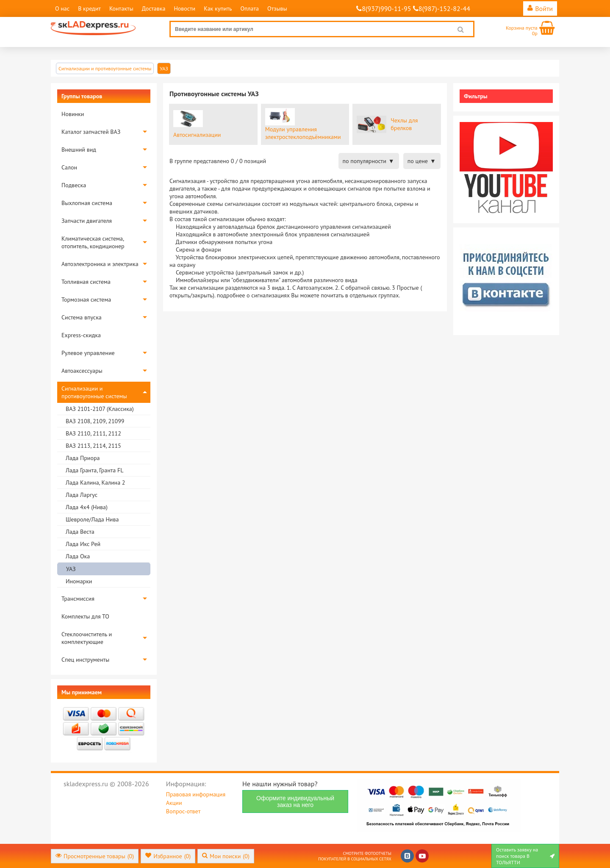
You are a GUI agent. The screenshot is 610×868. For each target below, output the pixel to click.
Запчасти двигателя (87, 221)
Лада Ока (78, 556)
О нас (62, 8)
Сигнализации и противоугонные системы (94, 392)
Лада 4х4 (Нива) (87, 507)
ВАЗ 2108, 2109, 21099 (95, 421)
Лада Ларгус (82, 495)
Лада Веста (80, 532)
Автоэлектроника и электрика (100, 264)
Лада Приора (83, 458)
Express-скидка (81, 335)
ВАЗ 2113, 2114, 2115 (93, 446)
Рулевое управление (88, 353)
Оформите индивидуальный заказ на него (295, 801)
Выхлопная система (87, 203)
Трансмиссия (78, 599)
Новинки (73, 114)
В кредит (89, 8)
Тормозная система (86, 300)
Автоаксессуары (82, 371)
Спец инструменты (85, 660)
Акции (174, 803)
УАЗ (71, 569)
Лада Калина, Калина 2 (95, 483)
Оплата (250, 8)
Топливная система (86, 282)
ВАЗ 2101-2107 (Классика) (100, 409)
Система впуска (82, 317)
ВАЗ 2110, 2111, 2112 (93, 433)
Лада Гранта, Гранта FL (94, 470)
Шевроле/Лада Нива (92, 519)
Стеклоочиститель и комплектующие (87, 638)
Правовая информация (196, 794)
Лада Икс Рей (83, 544)
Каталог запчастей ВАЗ (91, 132)
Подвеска (74, 185)
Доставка (154, 8)
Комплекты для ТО (85, 616)
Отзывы (277, 8)
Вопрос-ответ (183, 811)
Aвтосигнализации (197, 135)
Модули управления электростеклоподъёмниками (303, 133)
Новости (184, 8)
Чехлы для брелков (404, 124)
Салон (69, 167)
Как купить (218, 8)
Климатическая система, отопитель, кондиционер (93, 242)
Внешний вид (79, 150)
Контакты (121, 8)
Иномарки (79, 581)
